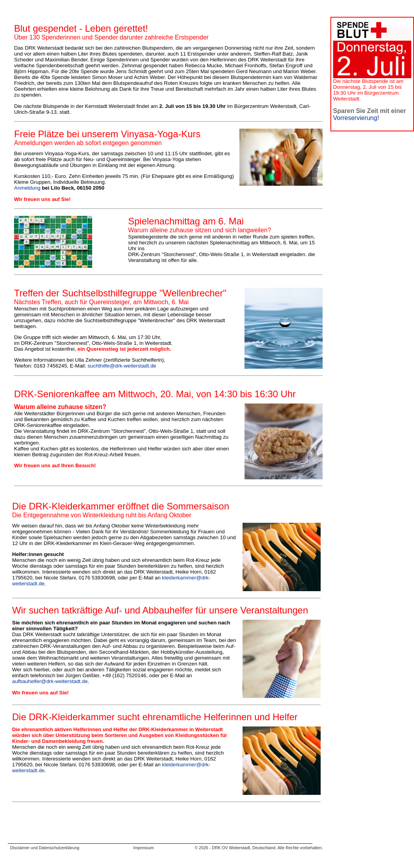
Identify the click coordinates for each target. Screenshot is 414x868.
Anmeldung (27, 188)
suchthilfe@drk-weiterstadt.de (122, 366)
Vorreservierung (355, 118)
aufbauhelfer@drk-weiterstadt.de (50, 681)
